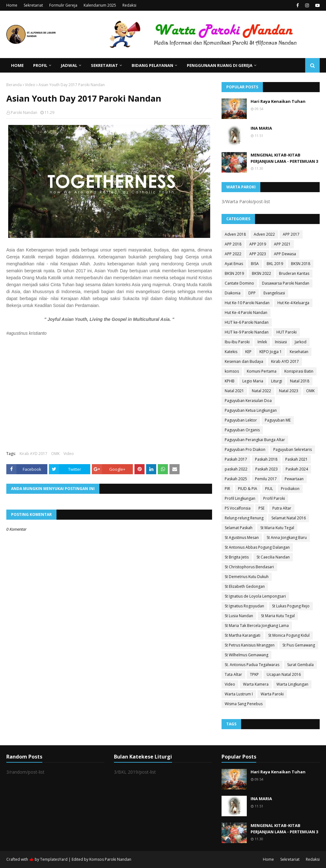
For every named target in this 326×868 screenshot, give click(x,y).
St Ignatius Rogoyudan (244, 606)
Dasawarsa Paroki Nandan (286, 283)
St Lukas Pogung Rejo (291, 606)
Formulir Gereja (63, 5)
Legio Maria (253, 381)
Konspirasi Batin (299, 371)
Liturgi (277, 381)
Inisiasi (281, 342)
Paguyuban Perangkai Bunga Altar (255, 440)
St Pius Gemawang (299, 645)
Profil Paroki (274, 498)
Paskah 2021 (296, 459)
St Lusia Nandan (239, 616)
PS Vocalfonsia (238, 508)
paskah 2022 (236, 469)
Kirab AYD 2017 (33, 454)
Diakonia (233, 293)
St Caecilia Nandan (273, 557)
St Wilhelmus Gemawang (246, 655)
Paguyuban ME (278, 420)
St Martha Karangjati (243, 635)
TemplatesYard (54, 859)
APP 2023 (258, 254)
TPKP (254, 674)
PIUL (269, 489)
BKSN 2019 (234, 273)
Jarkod (301, 342)
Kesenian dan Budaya (244, 361)
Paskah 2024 (297, 469)
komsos (232, 371)
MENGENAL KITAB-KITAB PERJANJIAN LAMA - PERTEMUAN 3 (284, 158)
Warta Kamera (256, 684)
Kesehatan (299, 352)
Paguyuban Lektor (241, 420)
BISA (255, 264)
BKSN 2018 (301, 264)
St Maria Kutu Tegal (277, 528)
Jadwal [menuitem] (69, 65)
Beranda (14, 85)
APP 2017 (291, 234)
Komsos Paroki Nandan (110, 859)
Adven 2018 (235, 234)
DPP (252, 293)
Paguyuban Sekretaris (293, 449)
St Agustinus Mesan (242, 537)
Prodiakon (290, 489)
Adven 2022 (264, 234)
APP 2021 (282, 244)
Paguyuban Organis (242, 430)
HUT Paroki (287, 332)
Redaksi (129, 5)
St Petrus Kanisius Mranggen (250, 645)
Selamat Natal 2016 (289, 518)
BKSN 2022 (261, 273)
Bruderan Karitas (294, 273)
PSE (261, 508)
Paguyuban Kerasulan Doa (248, 401)
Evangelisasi (274, 293)
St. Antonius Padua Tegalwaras (252, 665)
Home (12, 5)
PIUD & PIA (248, 489)
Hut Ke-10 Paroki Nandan (247, 303)
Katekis (231, 352)
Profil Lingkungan (240, 498)
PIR (227, 489)
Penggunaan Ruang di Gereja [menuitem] (220, 65)
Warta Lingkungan (292, 684)
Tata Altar (233, 674)
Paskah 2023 (267, 469)
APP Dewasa (285, 254)
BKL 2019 (275, 264)
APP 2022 (233, 254)
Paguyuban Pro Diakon (245, 449)
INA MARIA (261, 128)
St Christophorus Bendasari (249, 567)
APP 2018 (233, 244)
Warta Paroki (272, 694)
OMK (55, 454)
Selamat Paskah (239, 528)
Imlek (262, 342)
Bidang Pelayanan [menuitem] (152, 65)
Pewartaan (294, 479)
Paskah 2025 (236, 479)
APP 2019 (258, 244)
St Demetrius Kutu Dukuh (247, 577)
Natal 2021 (234, 391)
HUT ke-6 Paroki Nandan (247, 322)
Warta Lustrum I (239, 694)
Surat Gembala (300, 665)
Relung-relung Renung (244, 518)
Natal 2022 (261, 391)
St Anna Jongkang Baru (287, 537)
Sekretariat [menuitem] (104, 65)
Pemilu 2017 (266, 479)
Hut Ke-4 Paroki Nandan (246, 313)
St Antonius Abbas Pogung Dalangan (257, 547)
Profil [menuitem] (40, 65)
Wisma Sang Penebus (244, 704)
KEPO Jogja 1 (271, 352)
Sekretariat (33, 5)
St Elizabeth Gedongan (245, 586)
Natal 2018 (300, 381)
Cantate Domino (239, 283)
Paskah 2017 (236, 459)
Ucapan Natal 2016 (284, 674)
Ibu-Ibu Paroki (237, 342)
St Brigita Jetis (237, 557)
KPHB (230, 381)
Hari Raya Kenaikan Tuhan (278, 101)
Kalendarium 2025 (100, 5)
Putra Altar (282, 508)
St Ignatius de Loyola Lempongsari (255, 596)
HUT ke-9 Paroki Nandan (247, 332)
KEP (248, 352)
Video (30, 85)
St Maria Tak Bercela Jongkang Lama (257, 626)
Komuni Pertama (262, 371)
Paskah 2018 (266, 459)
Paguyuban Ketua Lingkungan (251, 410)
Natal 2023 (289, 391)
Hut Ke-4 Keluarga (293, 303)
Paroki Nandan (24, 112)
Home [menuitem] (17, 65)
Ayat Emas (234, 264)
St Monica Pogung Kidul (289, 635)
